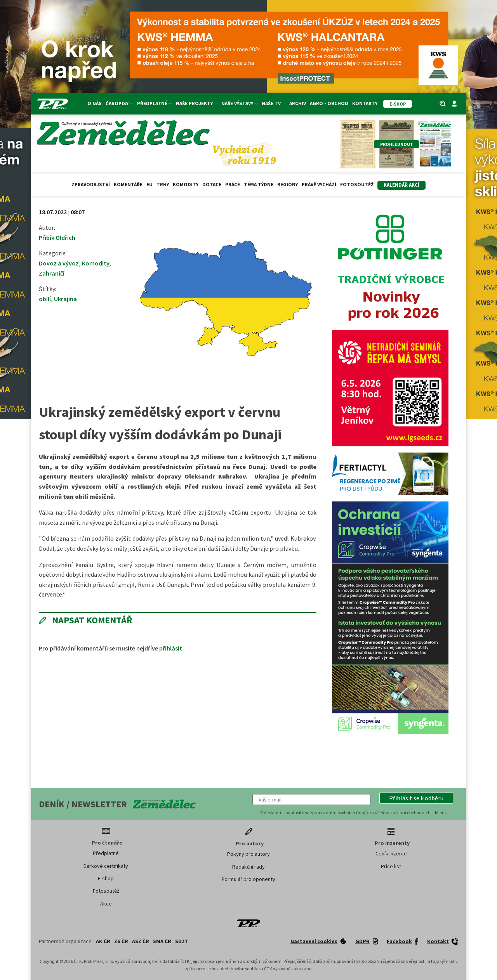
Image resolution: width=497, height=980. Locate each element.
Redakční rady (248, 867)
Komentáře (128, 185)
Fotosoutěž (357, 185)
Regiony (288, 185)
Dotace (212, 185)
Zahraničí (52, 273)
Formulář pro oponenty (248, 879)
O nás (95, 103)
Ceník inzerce (391, 853)
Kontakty (365, 103)
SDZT (182, 941)
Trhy (163, 185)
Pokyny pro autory (248, 854)
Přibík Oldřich (57, 238)
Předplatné (155, 103)
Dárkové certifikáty (106, 866)
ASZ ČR (141, 941)
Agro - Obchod (329, 103)
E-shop (106, 878)
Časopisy (119, 103)
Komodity (186, 185)
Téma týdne (259, 185)
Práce (233, 185)
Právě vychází (319, 185)
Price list (391, 866)
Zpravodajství (91, 185)
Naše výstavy (240, 103)
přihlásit (171, 648)
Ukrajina (65, 299)
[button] (416, 798)
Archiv (298, 103)
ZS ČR (121, 941)
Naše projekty (197, 103)
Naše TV (274, 103)
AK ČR (103, 941)
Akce (106, 904)
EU (149, 185)
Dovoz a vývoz (59, 263)
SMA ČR (162, 941)
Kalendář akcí (401, 185)
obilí (45, 299)
